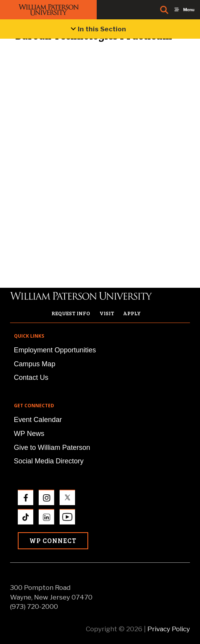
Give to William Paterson (52, 448)
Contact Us (31, 378)
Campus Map (35, 364)
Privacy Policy (169, 629)
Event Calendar (38, 420)
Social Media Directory (49, 461)
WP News (29, 434)
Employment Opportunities (55, 350)
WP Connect (53, 541)
